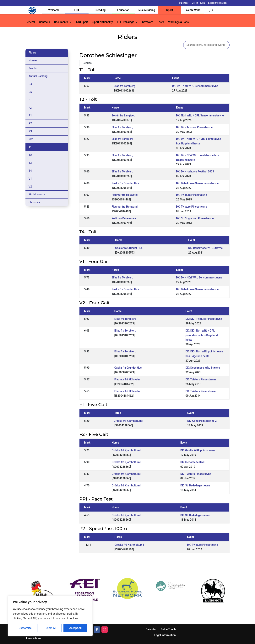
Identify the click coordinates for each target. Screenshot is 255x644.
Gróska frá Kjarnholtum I (128, 421)
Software (148, 22)
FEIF (77, 10)
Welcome (54, 10)
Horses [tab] (33, 60)
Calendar (184, 3)
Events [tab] (33, 68)
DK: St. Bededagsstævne (195, 485)
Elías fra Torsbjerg (124, 86)
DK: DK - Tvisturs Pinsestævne (194, 127)
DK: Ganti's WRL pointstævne (198, 450)
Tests (161, 22)
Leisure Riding (146, 10)
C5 (30, 92)
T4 (30, 171)
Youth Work (193, 10)
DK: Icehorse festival (193, 462)
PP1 (31, 139)
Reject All (50, 628)
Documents (61, 22)
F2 (30, 108)
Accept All (75, 628)
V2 (30, 187)
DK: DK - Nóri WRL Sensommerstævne (195, 86)
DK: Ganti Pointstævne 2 (202, 421)
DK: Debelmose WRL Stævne (205, 248)
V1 (30, 179)
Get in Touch (198, 3)
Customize (25, 628)
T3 (30, 163)
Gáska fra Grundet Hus (125, 183)
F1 (30, 100)
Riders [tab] (32, 53)
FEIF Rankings (126, 22)
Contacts (44, 22)
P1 (30, 115)
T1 (30, 147)
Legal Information (217, 3)
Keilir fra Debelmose (124, 218)
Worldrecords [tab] (37, 194)
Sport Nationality (103, 22)
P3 (30, 131)
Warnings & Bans (178, 22)
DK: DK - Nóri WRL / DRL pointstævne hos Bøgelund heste (202, 335)
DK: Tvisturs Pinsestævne (192, 195)
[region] (50, 616)
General (30, 22)
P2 (30, 123)
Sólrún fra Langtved (123, 115)
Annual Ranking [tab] (38, 76)
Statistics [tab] (34, 202)
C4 (30, 84)
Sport (170, 10)
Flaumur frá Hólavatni (125, 195)
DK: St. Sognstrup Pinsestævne (195, 218)
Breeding (100, 10)
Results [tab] (87, 63)
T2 (30, 155)
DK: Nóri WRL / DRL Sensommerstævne (200, 115)
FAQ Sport (82, 22)
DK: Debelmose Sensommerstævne (197, 183)
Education (123, 10)
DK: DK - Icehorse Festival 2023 (195, 171)
